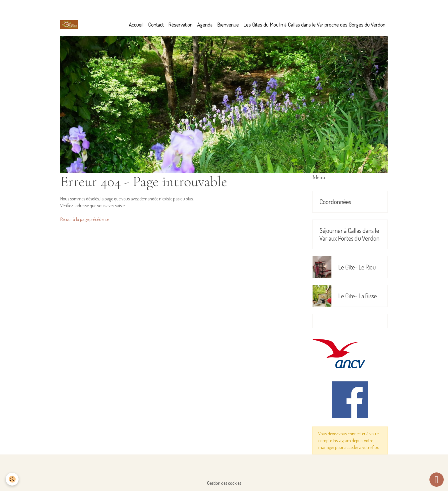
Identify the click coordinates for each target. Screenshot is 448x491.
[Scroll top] (437, 480)
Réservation (180, 24)
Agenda (205, 24)
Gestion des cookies (224, 483)
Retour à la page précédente (85, 219)
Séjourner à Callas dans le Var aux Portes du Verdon (349, 234)
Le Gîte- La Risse (358, 296)
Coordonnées (335, 202)
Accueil (136, 24)
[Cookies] (12, 479)
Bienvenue (228, 24)
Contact (156, 24)
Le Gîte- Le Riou (357, 267)
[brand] (70, 25)
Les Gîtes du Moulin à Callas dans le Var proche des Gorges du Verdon (314, 24)
